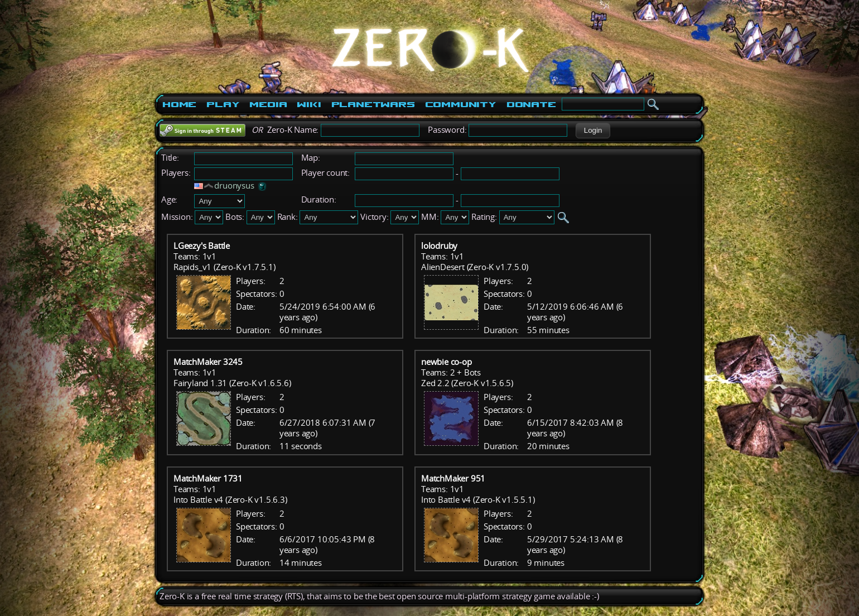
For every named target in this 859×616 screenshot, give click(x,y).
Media (268, 104)
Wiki (309, 104)
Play (223, 104)
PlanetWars (373, 104)
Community (461, 104)
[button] (593, 131)
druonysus (234, 186)
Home (179, 104)
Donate (531, 104)
